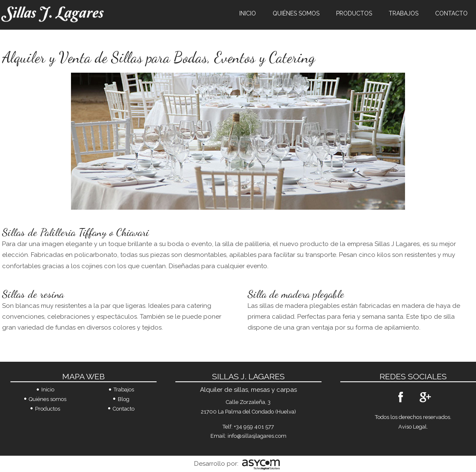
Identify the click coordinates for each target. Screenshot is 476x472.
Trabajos (404, 13)
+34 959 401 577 (254, 427)
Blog (124, 399)
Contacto (451, 13)
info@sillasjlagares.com (257, 436)
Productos (354, 13)
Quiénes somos (296, 13)
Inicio (248, 13)
